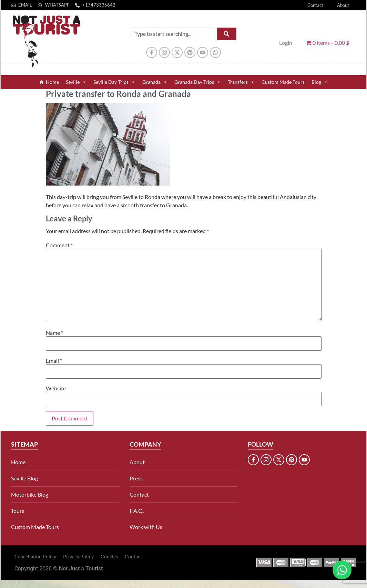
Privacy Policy (78, 556)
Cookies (109, 556)
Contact (315, 5)
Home (52, 82)
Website (56, 388)
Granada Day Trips (198, 82)
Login (286, 43)
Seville (76, 82)
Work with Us (146, 527)
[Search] (227, 34)
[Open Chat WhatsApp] (342, 570)
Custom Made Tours (283, 82)
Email (54, 361)
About (343, 5)
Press (136, 478)
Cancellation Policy (35, 556)
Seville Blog (24, 478)
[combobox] (172, 34)
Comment (59, 245)
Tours (18, 511)
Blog (320, 82)
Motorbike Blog (30, 494)
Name (54, 333)
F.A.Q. (137, 511)
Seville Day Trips (114, 82)
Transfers (241, 82)
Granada (155, 82)
